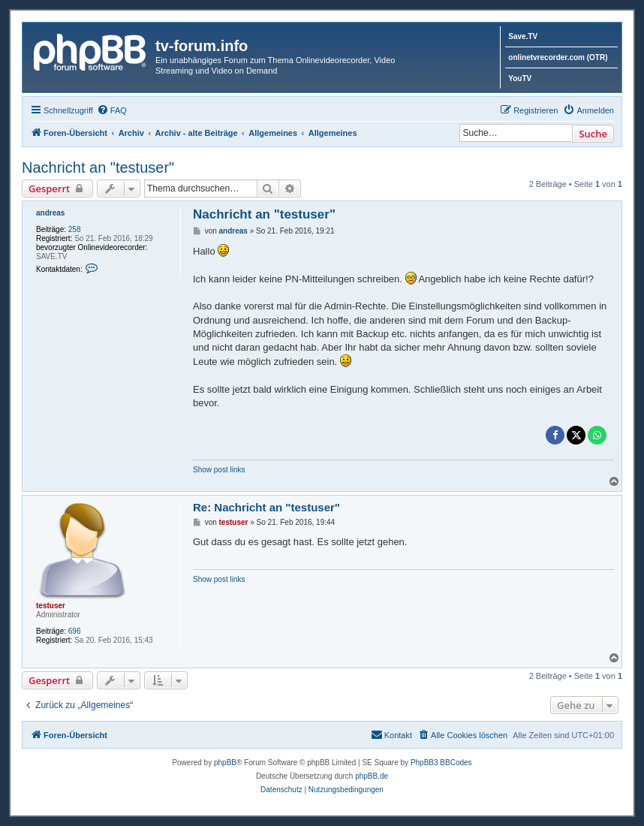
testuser (51, 606)
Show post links (219, 470)
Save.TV (523, 36)
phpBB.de (372, 776)
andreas (50, 213)
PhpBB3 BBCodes (441, 763)
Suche (593, 134)
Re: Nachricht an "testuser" (266, 507)
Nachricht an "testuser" (98, 167)
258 (75, 229)
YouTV (520, 78)
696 (75, 631)
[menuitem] (112, 110)
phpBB (225, 763)
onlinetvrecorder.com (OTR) (558, 57)
